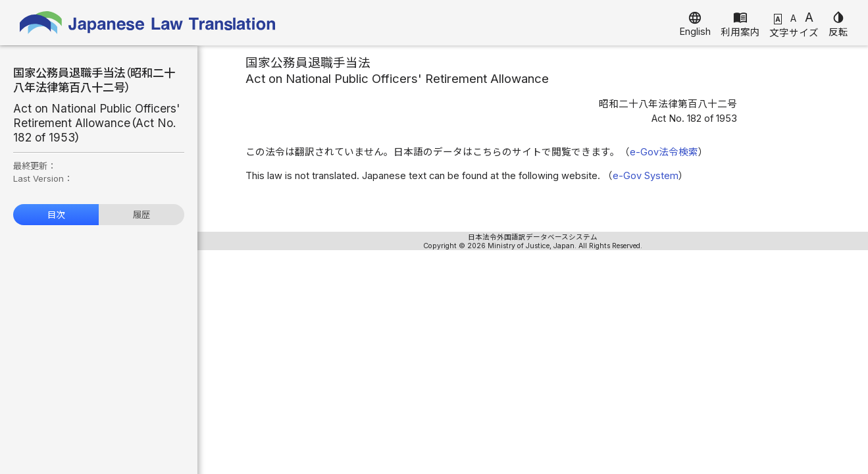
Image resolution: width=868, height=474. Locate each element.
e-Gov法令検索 (664, 152)
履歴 (141, 215)
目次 (56, 215)
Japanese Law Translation (148, 23)
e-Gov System (646, 176)
